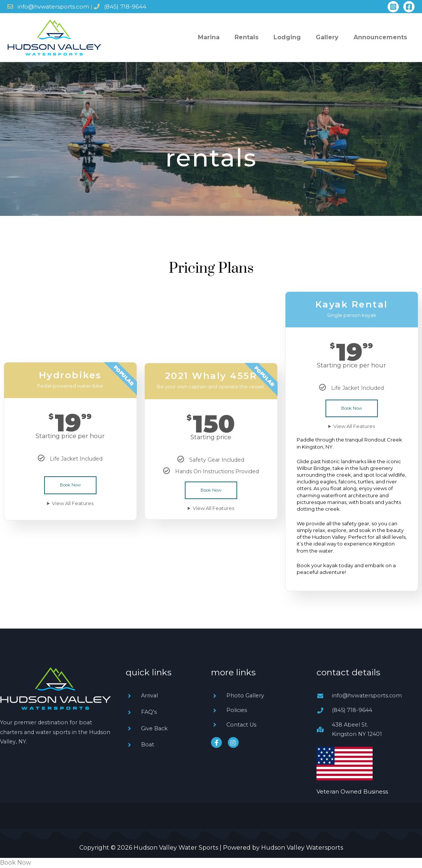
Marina (242, 37)
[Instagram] (393, 7)
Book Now (70, 485)
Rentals (273, 37)
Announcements (384, 37)
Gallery (338, 37)
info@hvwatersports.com (53, 7)
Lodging (306, 37)
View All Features (73, 503)
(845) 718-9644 (125, 7)
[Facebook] (409, 7)
